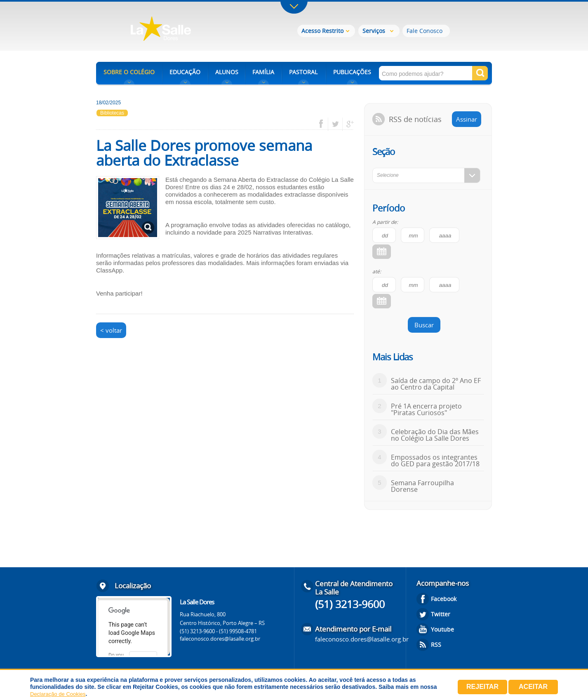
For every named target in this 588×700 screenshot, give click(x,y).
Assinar (467, 119)
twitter (335, 124)
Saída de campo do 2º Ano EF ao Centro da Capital (436, 384)
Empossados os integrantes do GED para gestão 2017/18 (435, 460)
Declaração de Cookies (58, 694)
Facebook (444, 599)
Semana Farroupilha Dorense (422, 486)
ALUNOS (227, 72)
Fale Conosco (425, 31)
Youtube (442, 629)
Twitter (441, 614)
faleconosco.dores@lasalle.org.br (220, 639)
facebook (324, 124)
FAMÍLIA (263, 72)
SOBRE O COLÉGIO (129, 72)
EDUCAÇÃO (185, 72)
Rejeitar (482, 687)
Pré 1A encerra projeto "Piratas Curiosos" (426, 409)
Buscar (424, 325)
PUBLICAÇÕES (352, 72)
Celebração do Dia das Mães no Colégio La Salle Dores (435, 435)
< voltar (111, 330)
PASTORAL (303, 72)
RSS (436, 645)
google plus (348, 124)
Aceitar (533, 687)
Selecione (388, 175)
